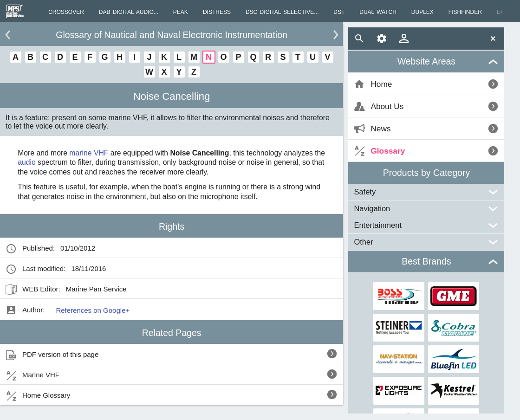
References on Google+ (93, 310)
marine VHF (89, 153)
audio (27, 162)
